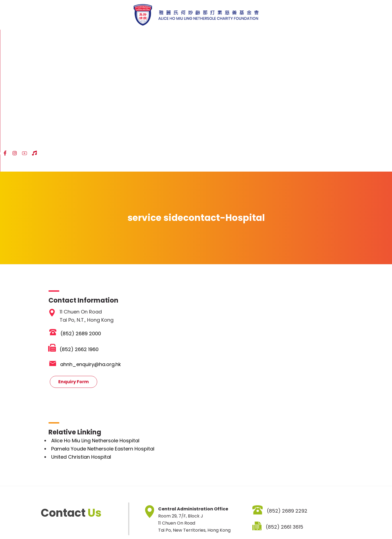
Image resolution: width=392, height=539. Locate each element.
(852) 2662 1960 (81, 223)
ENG (348, 38)
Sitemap (43, 523)
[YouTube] (326, 37)
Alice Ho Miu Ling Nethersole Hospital (97, 314)
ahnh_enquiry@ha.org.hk (92, 238)
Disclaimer (69, 523)
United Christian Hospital (83, 331)
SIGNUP (259, 493)
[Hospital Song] (335, 37)
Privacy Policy (99, 523)
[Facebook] (306, 37)
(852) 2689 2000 (83, 207)
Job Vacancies (134, 523)
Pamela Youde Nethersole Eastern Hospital (105, 323)
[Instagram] (316, 37)
